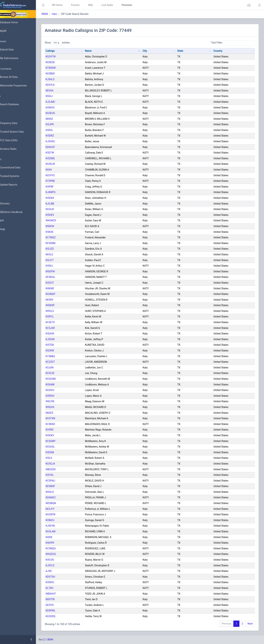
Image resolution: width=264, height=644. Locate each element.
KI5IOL (59, 130)
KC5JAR (60, 328)
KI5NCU (60, 520)
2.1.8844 (58, 640)
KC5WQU (61, 548)
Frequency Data (14, 123)
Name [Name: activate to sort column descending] (96, 51)
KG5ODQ (61, 616)
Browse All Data (14, 77)
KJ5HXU (60, 141)
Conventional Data (15, 168)
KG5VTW (61, 57)
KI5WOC (60, 108)
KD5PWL (61, 611)
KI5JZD (60, 249)
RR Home (67, 5)
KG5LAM (61, 531)
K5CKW (60, 351)
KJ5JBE (60, 204)
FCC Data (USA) (14, 140)
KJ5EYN (60, 526)
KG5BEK (60, 74)
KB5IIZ (59, 119)
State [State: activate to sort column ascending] (184, 51)
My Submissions (14, 58)
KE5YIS (60, 605)
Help (8, 229)
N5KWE (60, 288)
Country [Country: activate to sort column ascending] (220, 51)
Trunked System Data (17, 132)
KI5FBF (60, 187)
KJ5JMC (61, 102)
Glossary (10, 204)
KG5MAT (61, 294)
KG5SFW (61, 514)
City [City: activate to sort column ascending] (151, 51)
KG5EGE (60, 62)
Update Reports (14, 185)
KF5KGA (60, 277)
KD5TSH (60, 577)
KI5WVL (60, 582)
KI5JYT (60, 260)
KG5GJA (60, 464)
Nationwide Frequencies (18, 86)
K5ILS (59, 458)
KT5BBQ (60, 356)
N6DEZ (60, 413)
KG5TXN (61, 418)
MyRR (8, 31)
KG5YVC (60, 175)
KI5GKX (60, 198)
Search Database (15, 104)
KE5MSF (61, 486)
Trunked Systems (15, 176)
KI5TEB (60, 345)
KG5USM (61, 379)
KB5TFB (60, 599)
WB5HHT (61, 594)
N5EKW (60, 226)
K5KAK (60, 232)
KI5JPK (60, 124)
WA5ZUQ (61, 554)
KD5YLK (60, 85)
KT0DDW (61, 68)
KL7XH (60, 588)
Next (250, 624)
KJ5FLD (60, 565)
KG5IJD (60, 209)
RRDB (55, 14)
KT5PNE (60, 181)
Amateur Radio (13, 149)
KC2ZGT (60, 362)
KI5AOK (60, 334)
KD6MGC (61, 497)
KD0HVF (60, 147)
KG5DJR (60, 164)
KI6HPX (60, 543)
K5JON (60, 368)
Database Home (14, 22)
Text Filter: (233, 43)
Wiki (101, 5)
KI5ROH (60, 396)
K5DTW (60, 153)
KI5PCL (60, 317)
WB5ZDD (61, 469)
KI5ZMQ (60, 158)
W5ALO (60, 492)
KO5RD (60, 430)
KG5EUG (61, 113)
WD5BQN (61, 503)
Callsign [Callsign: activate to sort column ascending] (60, 51)
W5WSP (60, 305)
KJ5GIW (60, 339)
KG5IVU (60, 390)
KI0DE (59, 537)
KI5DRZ (60, 136)
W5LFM (60, 401)
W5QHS (60, 407)
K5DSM (60, 452)
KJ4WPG (61, 192)
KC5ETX (60, 322)
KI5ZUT (60, 283)
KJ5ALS (60, 79)
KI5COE (60, 560)
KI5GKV (60, 435)
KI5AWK (60, 385)
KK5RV (60, 300)
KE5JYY (60, 509)
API (7, 221)
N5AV (59, 170)
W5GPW (60, 271)
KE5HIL (60, 91)
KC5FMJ (61, 481)
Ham (65, 14)
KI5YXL (60, 475)
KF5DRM (61, 243)
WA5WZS (61, 220)
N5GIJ (59, 96)
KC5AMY (61, 441)
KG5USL (60, 447)
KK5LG (60, 254)
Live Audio (117, 5)
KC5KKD (60, 424)
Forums (85, 5)
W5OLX (60, 311)
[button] (249, 5)
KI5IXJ (59, 266)
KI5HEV (60, 215)
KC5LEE (60, 373)
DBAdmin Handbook (16, 212)
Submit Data (12, 50)
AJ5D (59, 571)
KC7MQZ (61, 237)
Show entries (67, 43)
